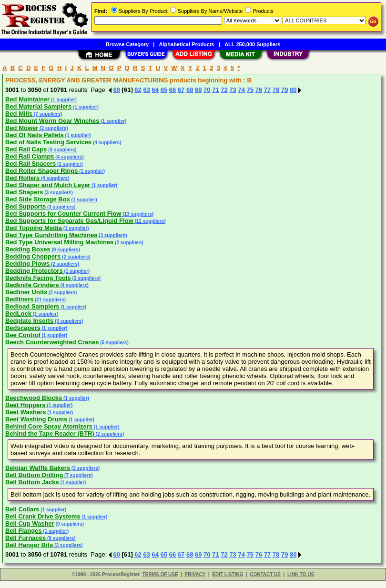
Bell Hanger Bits (29, 545)
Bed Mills (19, 114)
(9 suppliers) (65, 250)
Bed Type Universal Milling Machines (59, 242)
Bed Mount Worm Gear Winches (52, 121)
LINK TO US (301, 574)
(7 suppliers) (47, 114)
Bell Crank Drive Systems (43, 516)
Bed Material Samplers (38, 106)
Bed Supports (25, 206)
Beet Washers (26, 412)
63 (146, 90)
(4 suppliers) (106, 143)
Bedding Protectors (34, 271)
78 (276, 90)
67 (181, 90)
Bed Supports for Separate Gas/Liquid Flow (69, 221)
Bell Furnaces (25, 538)
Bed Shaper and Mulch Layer (48, 185)
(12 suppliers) (150, 221)
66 (173, 90)
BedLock (18, 314)
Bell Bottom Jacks (32, 482)
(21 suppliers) (50, 300)
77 (267, 90)
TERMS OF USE (160, 574)
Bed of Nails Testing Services (48, 142)
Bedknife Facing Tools (38, 278)
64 (155, 90)
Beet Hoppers (25, 405)
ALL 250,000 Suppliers (252, 44)
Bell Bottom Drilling (34, 475)
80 (293, 90)
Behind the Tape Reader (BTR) (50, 434)
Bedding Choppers (33, 256)
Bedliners (19, 299)
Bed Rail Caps (26, 149)
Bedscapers (23, 328)
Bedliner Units (26, 292)
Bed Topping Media (34, 228)
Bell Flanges (24, 531)
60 (117, 90)
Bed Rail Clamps (30, 156)
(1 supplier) (63, 100)
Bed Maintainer (27, 99)
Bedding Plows (27, 264)
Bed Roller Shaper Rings (41, 171)
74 (241, 90)
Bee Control (23, 335)
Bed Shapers (24, 192)
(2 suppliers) (53, 128)
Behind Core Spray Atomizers (49, 426)
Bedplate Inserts (29, 321)
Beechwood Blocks (34, 398)
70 (207, 90)
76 (259, 90)
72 (224, 90)
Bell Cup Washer (30, 523)
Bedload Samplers (32, 306)
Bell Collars (22, 509)
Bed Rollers (22, 178)
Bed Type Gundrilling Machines (51, 235)
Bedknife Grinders (32, 285)
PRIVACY (195, 574)
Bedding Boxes (28, 249)
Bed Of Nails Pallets (35, 135)
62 (138, 90)
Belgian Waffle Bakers (38, 468)
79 (284, 90)
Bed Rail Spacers (30, 164)
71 (215, 90)
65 (164, 90)
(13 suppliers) (137, 214)
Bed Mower (22, 128)
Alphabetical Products (187, 44)
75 (250, 90)
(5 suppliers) (114, 343)
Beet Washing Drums (36, 419)
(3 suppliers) (61, 150)
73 (233, 90)
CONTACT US (265, 574)
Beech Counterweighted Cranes (52, 342)
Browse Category (127, 44)
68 (190, 90)
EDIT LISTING (228, 574)
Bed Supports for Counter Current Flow (63, 214)
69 (198, 90)
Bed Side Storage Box (38, 199)
